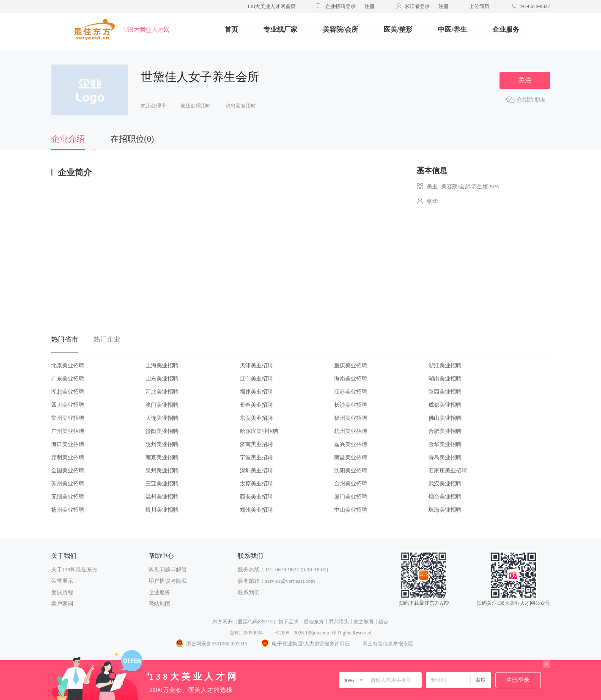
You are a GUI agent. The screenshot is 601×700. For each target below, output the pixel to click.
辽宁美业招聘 (256, 379)
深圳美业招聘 (256, 470)
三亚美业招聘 (162, 484)
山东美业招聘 (162, 379)
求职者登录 (417, 6)
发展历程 (62, 592)
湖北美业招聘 (68, 392)
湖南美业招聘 (445, 379)
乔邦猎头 (339, 622)
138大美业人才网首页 (272, 6)
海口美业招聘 (68, 444)
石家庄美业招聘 (448, 470)
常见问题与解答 (168, 569)
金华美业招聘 (445, 444)
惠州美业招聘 (162, 444)
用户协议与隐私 (168, 581)
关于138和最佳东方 (75, 569)
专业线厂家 (280, 29)
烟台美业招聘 (445, 497)
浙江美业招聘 (445, 365)
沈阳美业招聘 (351, 470)
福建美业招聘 (256, 392)
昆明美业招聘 (68, 457)
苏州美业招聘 (68, 484)
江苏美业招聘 (351, 392)
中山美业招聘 (351, 510)
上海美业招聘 (162, 365)
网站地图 (159, 604)
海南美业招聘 (351, 379)
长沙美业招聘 (351, 405)
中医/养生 (452, 29)
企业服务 (506, 29)
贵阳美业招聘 (162, 431)
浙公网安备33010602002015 (211, 644)
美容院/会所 (340, 29)
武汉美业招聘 (445, 484)
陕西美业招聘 (445, 392)
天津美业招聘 (256, 365)
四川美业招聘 (68, 405)
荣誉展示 (62, 581)
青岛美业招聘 (445, 457)
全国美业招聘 (68, 470)
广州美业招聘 (68, 431)
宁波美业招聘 (256, 457)
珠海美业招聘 (445, 510)
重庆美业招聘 (351, 365)
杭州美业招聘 (351, 431)
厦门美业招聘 (351, 497)
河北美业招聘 (162, 392)
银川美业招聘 (162, 510)
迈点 (384, 622)
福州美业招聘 (351, 418)
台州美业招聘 (351, 484)
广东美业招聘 (68, 379)
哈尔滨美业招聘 (259, 431)
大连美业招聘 (162, 418)
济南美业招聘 (256, 444)
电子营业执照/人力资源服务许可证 (305, 644)
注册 (370, 6)
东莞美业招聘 (256, 418)
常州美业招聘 (68, 418)
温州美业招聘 (162, 497)
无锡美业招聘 (68, 497)
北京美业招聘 (68, 365)
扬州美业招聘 (68, 510)
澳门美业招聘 (162, 405)
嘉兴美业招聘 (351, 444)
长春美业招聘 (256, 405)
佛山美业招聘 (445, 418)
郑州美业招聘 (256, 510)
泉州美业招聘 (162, 470)
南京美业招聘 (162, 457)
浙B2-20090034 (246, 633)
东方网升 (222, 622)
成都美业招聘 (445, 405)
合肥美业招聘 (445, 431)
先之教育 (364, 622)
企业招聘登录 (340, 6)
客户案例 (62, 604)
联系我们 (249, 592)
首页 (231, 29)
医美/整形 (398, 29)
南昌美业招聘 (351, 457)
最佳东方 (314, 622)
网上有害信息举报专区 (388, 644)
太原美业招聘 (256, 484)
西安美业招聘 (256, 497)
